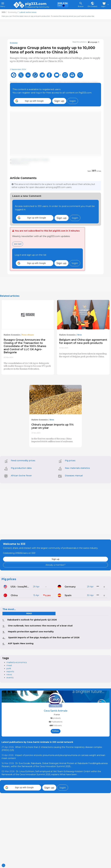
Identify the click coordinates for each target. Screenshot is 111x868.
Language (93, 42)
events (10, 678)
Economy (14, 43)
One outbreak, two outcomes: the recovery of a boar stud (40, 626)
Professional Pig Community (37, 7)
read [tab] (29, 613)
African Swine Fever (21, 476)
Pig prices (70, 461)
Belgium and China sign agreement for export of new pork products (83, 341)
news (9, 675)
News (80, 335)
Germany (70, 587)
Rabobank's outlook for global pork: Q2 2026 (32, 620)
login (73, 101)
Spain (68, 595)
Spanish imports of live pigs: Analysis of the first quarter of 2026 (44, 638)
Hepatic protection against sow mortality (31, 632)
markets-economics (17, 662)
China (14, 595)
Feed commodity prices (23, 461)
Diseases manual (74, 476)
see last (18, 244)
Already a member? (55, 565)
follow (55, 731)
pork (9, 668)
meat (9, 665)
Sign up (59, 101)
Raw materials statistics (77, 468)
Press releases (28, 335)
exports (10, 671)
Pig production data (21, 468)
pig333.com (36, 4)
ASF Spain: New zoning (21, 643)
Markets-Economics (12, 335)
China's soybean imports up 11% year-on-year (52, 426)
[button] (32, 101)
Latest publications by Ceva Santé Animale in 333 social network (37, 742)
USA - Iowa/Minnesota (21, 587)
